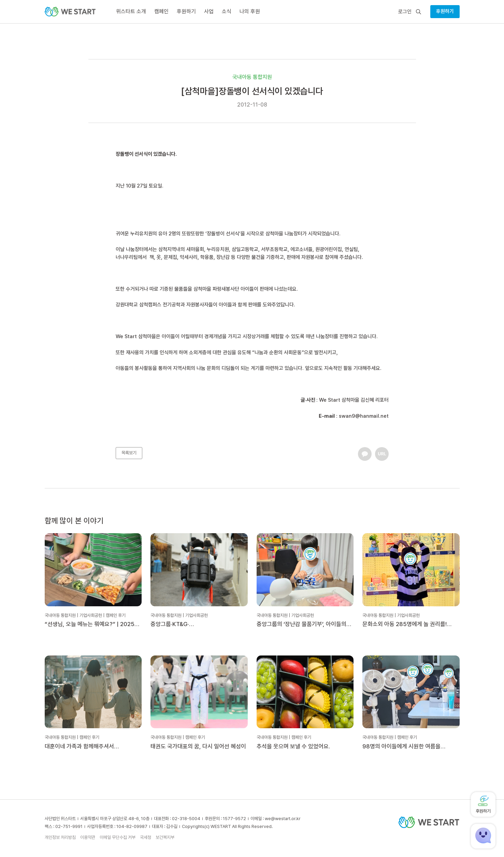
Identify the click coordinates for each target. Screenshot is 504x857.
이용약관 (88, 837)
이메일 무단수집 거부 (118, 837)
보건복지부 (165, 837)
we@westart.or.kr (283, 819)
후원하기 (445, 11)
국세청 (146, 837)
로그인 (405, 12)
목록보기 (129, 453)
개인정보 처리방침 (60, 837)
